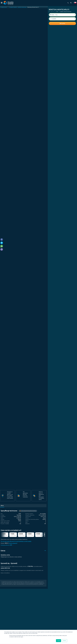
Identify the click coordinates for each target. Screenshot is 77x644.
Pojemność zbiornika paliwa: (32, 519)
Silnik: (2, 518)
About (2, 506)
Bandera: (28, 524)
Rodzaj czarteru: (29, 514)
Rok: (2, 514)
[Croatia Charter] (9, 3)
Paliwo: (27, 518)
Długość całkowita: (30, 515)
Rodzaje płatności (7, 545)
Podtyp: (3, 515)
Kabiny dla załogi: (5, 522)
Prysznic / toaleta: (5, 524)
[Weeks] (62, 19)
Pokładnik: (3, 517)
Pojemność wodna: (5, 521)
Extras (3, 551)
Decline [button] (65, 641)
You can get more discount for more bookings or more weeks (16, 541)
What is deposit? (13, 543)
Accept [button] (58, 641)
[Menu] (1, 3)
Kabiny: (27, 521)
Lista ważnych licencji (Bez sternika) (29, 511)
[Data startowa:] (62, 15)
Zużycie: (3, 519)
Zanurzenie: (28, 517)
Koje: (27, 522)
